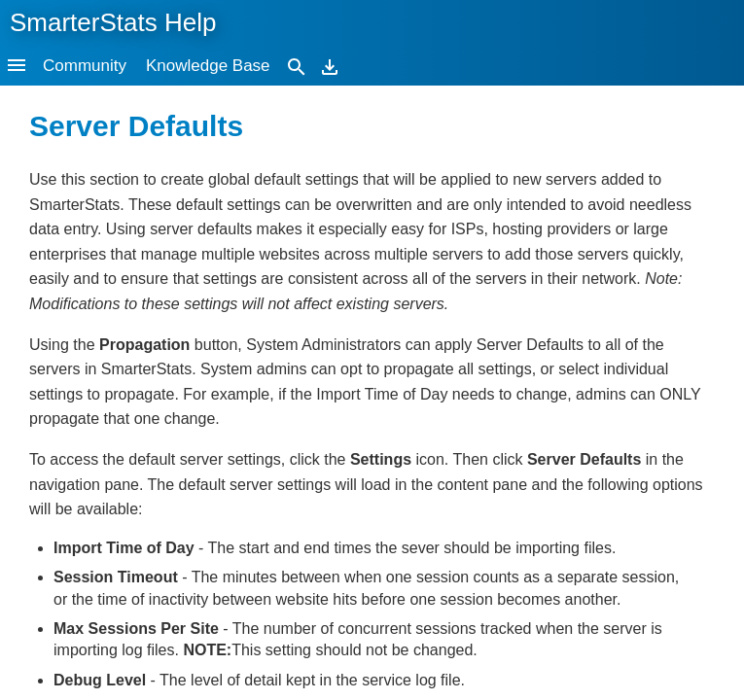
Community (85, 66)
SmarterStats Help (113, 22)
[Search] (297, 66)
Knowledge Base (208, 66)
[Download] (330, 66)
